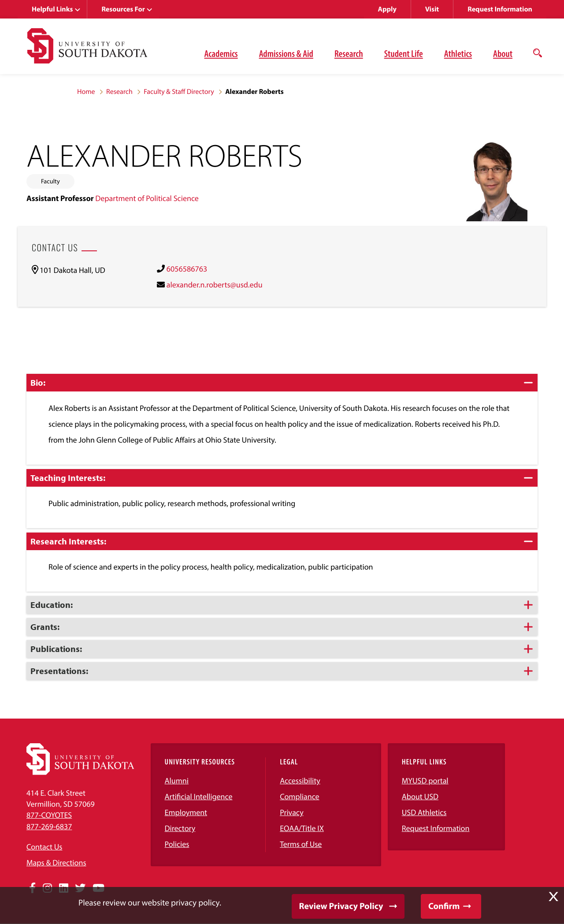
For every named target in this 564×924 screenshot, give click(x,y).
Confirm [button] (444, 906)
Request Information (500, 9)
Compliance (299, 796)
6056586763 (187, 269)
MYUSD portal (425, 781)
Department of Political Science (147, 198)
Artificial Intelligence (199, 796)
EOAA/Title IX (302, 828)
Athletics (458, 53)
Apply (387, 9)
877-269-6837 (49, 826)
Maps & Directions (56, 863)
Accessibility (300, 781)
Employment (186, 812)
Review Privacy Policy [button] (341, 906)
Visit (432, 9)
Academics (221, 53)
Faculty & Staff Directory (179, 92)
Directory (180, 828)
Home (86, 92)
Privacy (292, 812)
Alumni (177, 781)
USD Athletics (424, 812)
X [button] (553, 897)
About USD (420, 796)
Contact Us (44, 847)
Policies (177, 844)
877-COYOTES (49, 815)
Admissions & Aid (286, 53)
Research (349, 53)
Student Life (404, 53)
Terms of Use (301, 844)
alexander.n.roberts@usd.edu (215, 285)
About (503, 53)
